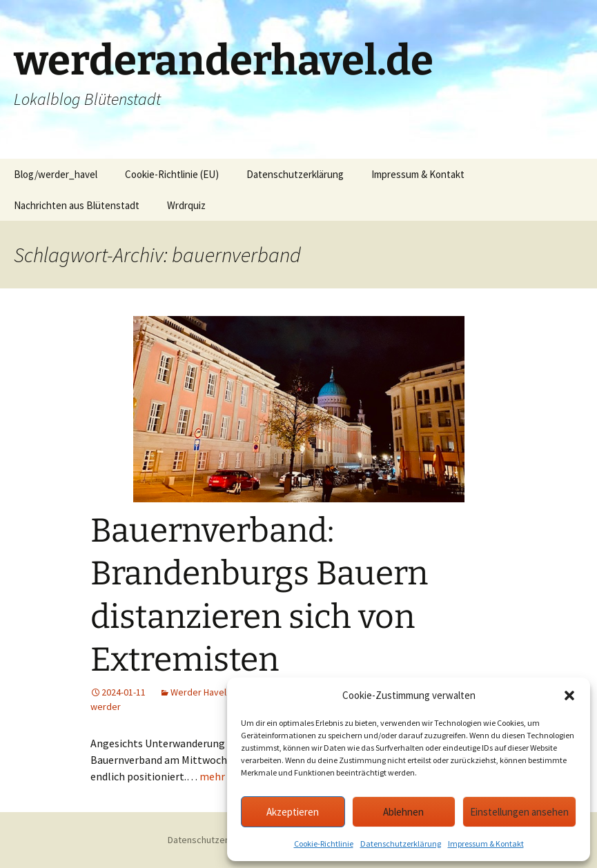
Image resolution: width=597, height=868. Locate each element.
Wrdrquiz (186, 205)
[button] (569, 696)
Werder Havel (198, 692)
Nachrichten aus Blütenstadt (77, 205)
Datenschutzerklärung (401, 844)
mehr (212, 776)
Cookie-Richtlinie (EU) (172, 174)
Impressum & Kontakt (486, 844)
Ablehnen (403, 812)
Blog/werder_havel (56, 174)
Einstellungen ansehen (519, 812)
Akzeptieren (293, 812)
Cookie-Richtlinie (324, 844)
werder (106, 707)
